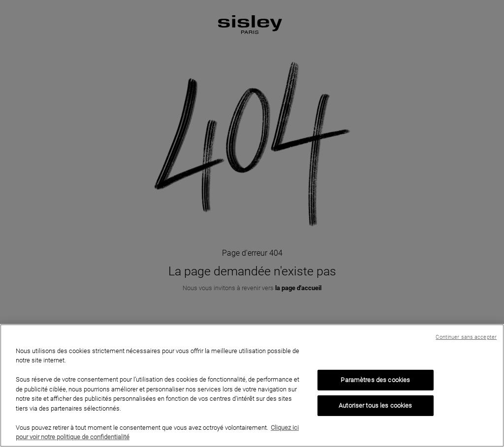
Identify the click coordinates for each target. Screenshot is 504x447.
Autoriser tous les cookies (375, 405)
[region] (252, 386)
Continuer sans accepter (466, 337)
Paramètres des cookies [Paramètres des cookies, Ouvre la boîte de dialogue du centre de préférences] (375, 380)
